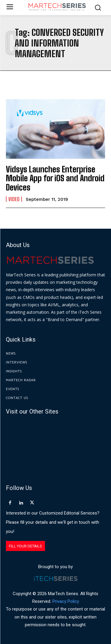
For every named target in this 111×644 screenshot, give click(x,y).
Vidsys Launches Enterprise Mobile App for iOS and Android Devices (55, 178)
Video (14, 199)
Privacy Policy (66, 601)
